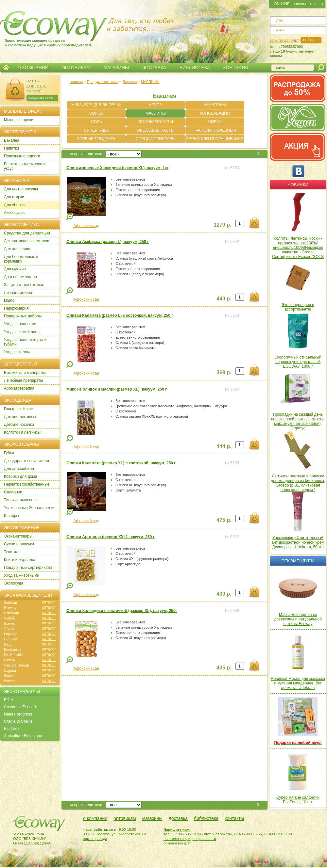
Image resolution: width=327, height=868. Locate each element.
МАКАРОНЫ (215, 105)
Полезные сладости (22, 156)
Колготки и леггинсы (22, 432)
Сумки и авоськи (19, 544)
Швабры (11, 516)
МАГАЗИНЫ (116, 68)
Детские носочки (19, 425)
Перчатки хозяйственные (27, 484)
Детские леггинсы (20, 417)
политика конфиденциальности (190, 839)
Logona (10, 670)
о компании (95, 818)
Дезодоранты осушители (26, 461)
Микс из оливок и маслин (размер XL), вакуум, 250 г (117, 389)
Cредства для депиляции (27, 233)
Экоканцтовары (18, 536)
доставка (178, 818)
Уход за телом (17, 352)
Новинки (298, 185)
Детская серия (17, 249)
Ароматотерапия (19, 388)
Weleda (10, 618)
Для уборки (14, 205)
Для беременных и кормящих (21, 259)
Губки (9, 453)
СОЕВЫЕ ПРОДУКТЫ (96, 139)
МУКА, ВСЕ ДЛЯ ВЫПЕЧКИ (96, 105)
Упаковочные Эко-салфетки (29, 508)
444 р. (224, 446)
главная (76, 82)
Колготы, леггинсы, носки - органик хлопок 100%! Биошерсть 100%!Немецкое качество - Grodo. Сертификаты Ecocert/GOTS (298, 248)
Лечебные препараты (23, 380)
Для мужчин (15, 269)
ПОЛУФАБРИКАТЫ (156, 122)
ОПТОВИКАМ (76, 68)
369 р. (224, 372)
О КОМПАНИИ (33, 68)
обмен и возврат (177, 843)
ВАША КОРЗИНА (36, 83)
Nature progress (18, 714)
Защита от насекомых (24, 285)
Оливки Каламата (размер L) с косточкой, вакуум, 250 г (120, 315)
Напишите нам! (177, 829)
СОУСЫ (96, 113)
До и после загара (20, 277)
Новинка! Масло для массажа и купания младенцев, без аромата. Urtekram (298, 683)
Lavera (9, 660)
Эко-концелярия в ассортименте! (298, 307)
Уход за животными (22, 575)
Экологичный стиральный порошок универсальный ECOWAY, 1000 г (298, 362)
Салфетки (13, 492)
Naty (8, 644)
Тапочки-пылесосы (21, 500)
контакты (234, 818)
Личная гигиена (18, 293)
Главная (6, 68)
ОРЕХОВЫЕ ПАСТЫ (156, 130)
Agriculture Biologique (23, 736)
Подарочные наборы (23, 316)
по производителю (86, 154)
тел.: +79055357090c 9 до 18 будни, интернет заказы (292, 51)
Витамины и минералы (25, 373)
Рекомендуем (298, 561)
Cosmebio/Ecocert (20, 707)
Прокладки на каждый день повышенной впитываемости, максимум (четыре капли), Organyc (298, 421)
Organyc (11, 634)
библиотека (206, 818)
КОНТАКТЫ (235, 68)
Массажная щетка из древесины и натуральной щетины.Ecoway (298, 619)
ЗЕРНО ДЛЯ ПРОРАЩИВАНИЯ (215, 139)
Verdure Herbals (17, 665)
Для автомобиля (19, 469)
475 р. (224, 520)
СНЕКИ (215, 122)
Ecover (9, 623)
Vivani (9, 629)
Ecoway (10, 608)
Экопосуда (14, 583)
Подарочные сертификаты (28, 568)
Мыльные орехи (19, 120)
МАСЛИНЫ (150, 82)
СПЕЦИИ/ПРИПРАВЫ (156, 139)
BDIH (9, 700)
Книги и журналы (19, 560)
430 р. (224, 594)
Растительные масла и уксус (25, 166)
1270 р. (222, 225)
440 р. (224, 299)
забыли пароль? (284, 40)
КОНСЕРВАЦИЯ (215, 113)
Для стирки (14, 197)
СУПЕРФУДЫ (97, 130)
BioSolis (11, 639)
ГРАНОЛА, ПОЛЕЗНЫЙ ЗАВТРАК (215, 131)
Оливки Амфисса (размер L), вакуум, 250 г (108, 242)
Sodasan (10, 603)
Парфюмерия (16, 308)
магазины (152, 818)
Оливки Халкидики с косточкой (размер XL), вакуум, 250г (122, 611)
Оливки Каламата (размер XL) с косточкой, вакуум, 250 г (121, 463)
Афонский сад (86, 226)
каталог (49, 602)
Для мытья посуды (21, 189)
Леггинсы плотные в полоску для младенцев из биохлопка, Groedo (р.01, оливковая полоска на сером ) (298, 483)
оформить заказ (41, 97)
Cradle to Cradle (18, 721)
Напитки (11, 148)
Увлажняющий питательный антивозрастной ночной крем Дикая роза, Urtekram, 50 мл (298, 542)
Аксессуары (15, 213)
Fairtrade (12, 729)
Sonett (9, 676)
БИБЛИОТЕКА (195, 68)
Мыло (9, 300)
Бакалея (130, 82)
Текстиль (12, 552)
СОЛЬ (96, 122)
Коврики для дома (20, 476)
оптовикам (125, 818)
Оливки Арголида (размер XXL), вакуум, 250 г (111, 537)
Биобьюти (12, 650)
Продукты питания (102, 82)
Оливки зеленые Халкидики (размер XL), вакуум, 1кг (117, 168)
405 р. (224, 668)
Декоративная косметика (27, 241)
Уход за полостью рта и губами (25, 342)
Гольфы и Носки (19, 409)
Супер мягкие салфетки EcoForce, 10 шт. (298, 800)
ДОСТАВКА (154, 68)
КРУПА (156, 105)
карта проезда (95, 839)
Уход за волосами (20, 324)
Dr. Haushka (14, 655)
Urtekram (11, 613)
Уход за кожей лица (22, 332)
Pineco (9, 681)
